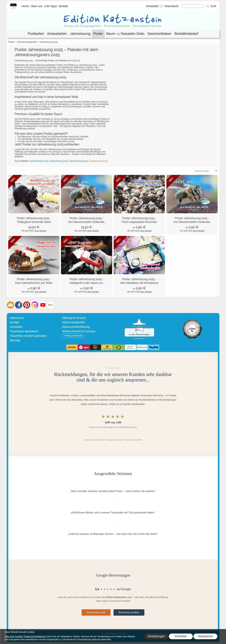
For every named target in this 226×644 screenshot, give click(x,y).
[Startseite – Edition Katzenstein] (13, 4)
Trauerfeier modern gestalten (28, 336)
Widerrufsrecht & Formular (79, 331)
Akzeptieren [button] (205, 636)
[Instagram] (35, 305)
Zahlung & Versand (74, 318)
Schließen (181, 636)
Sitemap (15, 340)
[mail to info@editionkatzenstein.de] (10, 305)
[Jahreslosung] (80, 34)
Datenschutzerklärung (76, 327)
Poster (11, 42)
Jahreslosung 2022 (39, 161)
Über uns (36, 6)
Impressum (17, 318)
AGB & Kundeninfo (74, 322)
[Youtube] (43, 305)
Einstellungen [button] (156, 636)
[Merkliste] (162, 6)
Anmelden (152, 6)
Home (25, 6)
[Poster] (98, 34)
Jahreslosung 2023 (59, 161)
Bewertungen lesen (96, 612)
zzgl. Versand (40, 231)
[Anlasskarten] (57, 34)
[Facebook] (19, 305)
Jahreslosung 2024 (79, 161)
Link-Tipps (50, 6)
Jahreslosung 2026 (99, 161)
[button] (208, 6)
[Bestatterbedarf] (186, 34)
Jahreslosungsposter (27, 42)
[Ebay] (51, 305)
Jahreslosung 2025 (49, 42)
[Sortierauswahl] (206, 171)
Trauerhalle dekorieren (24, 331)
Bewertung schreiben (129, 612)
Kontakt (63, 6)
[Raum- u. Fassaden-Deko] (125, 34)
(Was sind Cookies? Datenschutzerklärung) (25, 637)
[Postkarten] (36, 34)
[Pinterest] (27, 305)
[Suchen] (193, 6)
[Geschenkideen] (159, 34)
